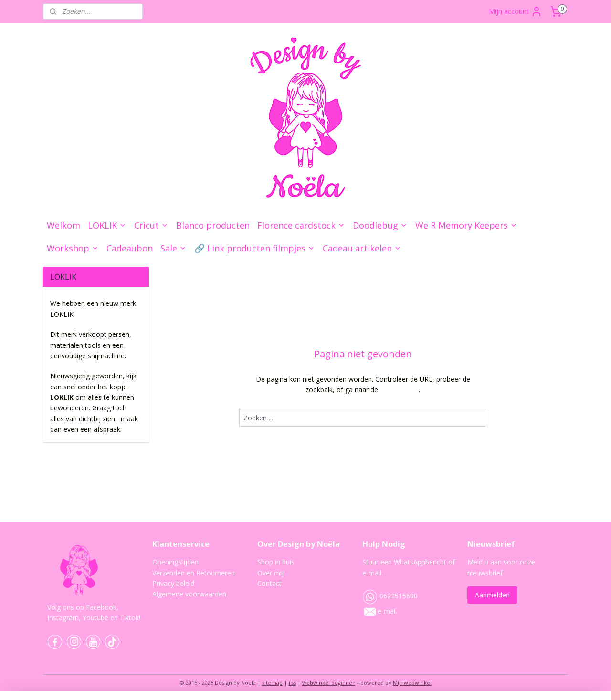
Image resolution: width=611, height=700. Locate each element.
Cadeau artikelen (362, 248)
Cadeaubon (130, 248)
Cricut (151, 225)
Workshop (73, 248)
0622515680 (390, 596)
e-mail (387, 611)
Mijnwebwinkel (412, 683)
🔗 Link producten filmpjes (255, 248)
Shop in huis (276, 562)
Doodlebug (380, 225)
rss (292, 683)
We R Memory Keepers (466, 225)
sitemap (272, 683)
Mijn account (516, 11)
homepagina (399, 390)
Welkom (63, 225)
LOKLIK (107, 225)
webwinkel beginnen (329, 683)
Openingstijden (175, 562)
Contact (269, 583)
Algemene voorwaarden (189, 594)
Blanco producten (213, 225)
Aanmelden (492, 595)
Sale (174, 248)
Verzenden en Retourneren (194, 573)
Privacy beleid (173, 583)
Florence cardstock (301, 225)
